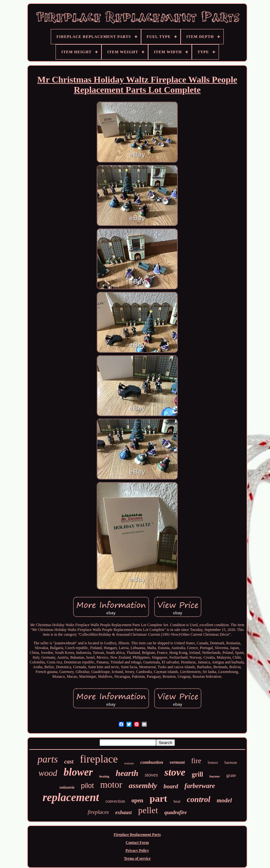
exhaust (124, 812)
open (137, 800)
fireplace (99, 759)
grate (231, 775)
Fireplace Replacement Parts (137, 835)
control (199, 799)
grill (198, 774)
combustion (152, 762)
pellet (148, 810)
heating (104, 776)
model (224, 800)
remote (129, 763)
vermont (177, 762)
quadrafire (176, 812)
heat (177, 801)
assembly (143, 785)
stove (175, 772)
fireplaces (98, 812)
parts (48, 759)
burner (215, 776)
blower (78, 772)
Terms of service (137, 858)
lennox (213, 763)
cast (69, 762)
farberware (200, 786)
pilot (87, 786)
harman (231, 762)
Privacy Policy (137, 850)
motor (111, 785)
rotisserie (67, 787)
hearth (127, 773)
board (171, 786)
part (158, 798)
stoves (151, 775)
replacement (71, 797)
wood (48, 773)
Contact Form (137, 843)
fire (196, 761)
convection (115, 801)
